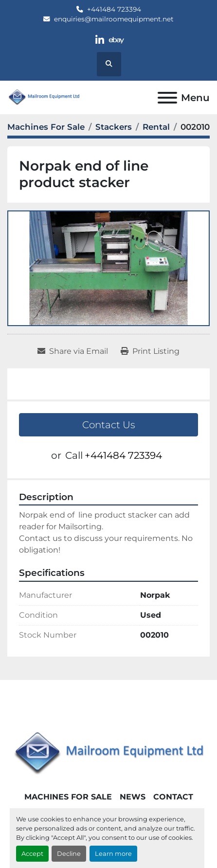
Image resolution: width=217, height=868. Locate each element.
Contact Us (109, 425)
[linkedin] (100, 40)
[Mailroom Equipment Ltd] (108, 753)
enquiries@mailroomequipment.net (114, 19)
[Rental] (156, 127)
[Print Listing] (150, 351)
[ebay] (117, 40)
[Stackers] (114, 127)
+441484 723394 (114, 9)
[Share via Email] (73, 351)
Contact (173, 797)
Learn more (113, 854)
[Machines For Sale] (46, 127)
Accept (32, 854)
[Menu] (167, 98)
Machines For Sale (68, 797)
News (133, 797)
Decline (69, 854)
